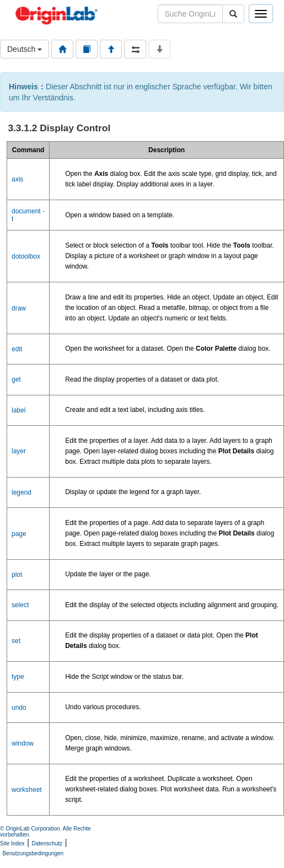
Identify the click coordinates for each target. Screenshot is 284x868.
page (19, 534)
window (23, 743)
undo (19, 708)
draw (19, 308)
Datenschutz (47, 843)
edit (17, 349)
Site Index (12, 843)
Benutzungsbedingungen (33, 853)
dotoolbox (26, 256)
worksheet (27, 790)
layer (19, 451)
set (16, 641)
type (18, 677)
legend (22, 492)
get (16, 379)
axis (17, 179)
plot (17, 575)
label (18, 410)
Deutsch (25, 49)
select (20, 605)
